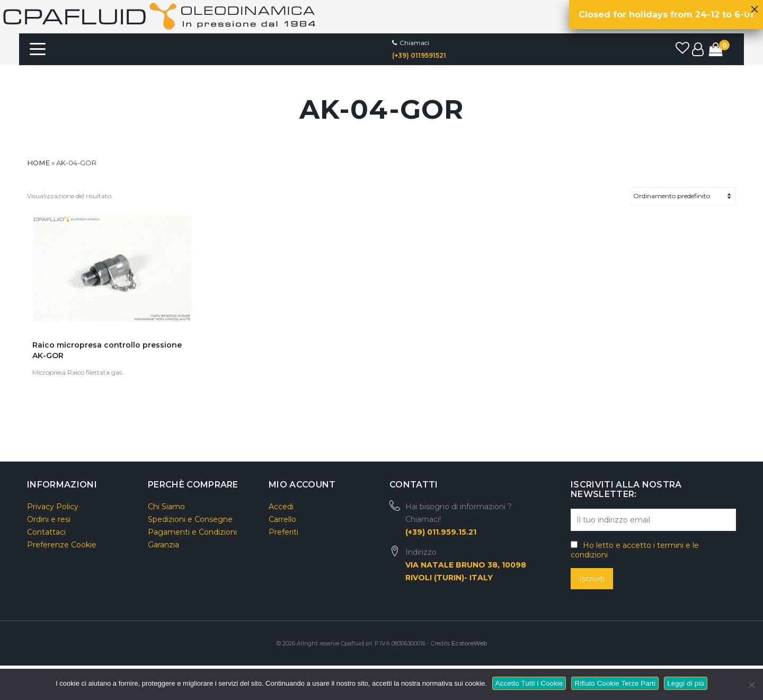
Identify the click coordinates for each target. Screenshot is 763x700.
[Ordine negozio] (683, 196)
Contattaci (46, 532)
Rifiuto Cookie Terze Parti (615, 683)
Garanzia (163, 545)
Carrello (282, 519)
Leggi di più (686, 683)
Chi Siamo (166, 507)
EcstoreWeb (469, 643)
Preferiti (283, 532)
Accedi (281, 507)
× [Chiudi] (755, 6)
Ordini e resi (49, 519)
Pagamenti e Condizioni (192, 532)
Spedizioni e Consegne (190, 519)
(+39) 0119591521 (419, 55)
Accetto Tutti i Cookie (529, 683)
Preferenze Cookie (62, 545)
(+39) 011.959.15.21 (441, 532)
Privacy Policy (53, 507)
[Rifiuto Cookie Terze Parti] (751, 683)
